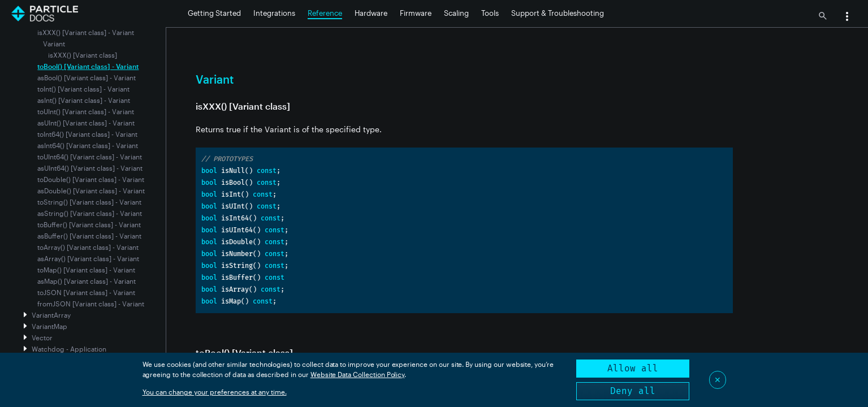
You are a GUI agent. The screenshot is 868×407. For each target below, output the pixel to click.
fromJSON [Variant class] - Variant (91, 304)
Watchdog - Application (69, 349)
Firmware (416, 13)
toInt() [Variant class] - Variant (83, 89)
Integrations (274, 13)
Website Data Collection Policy (358, 374)
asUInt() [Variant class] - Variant (86, 123)
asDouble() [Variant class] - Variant (91, 190)
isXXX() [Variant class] (83, 55)
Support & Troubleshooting (558, 13)
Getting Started (214, 13)
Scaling (456, 13)
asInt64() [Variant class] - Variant (88, 145)
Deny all (633, 391)
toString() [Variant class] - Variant (89, 202)
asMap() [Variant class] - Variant (87, 281)
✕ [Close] (718, 380)
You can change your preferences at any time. (215, 392)
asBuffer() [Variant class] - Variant (89, 236)
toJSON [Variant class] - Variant (86, 292)
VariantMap (49, 326)
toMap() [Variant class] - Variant (86, 270)
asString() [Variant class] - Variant (90, 213)
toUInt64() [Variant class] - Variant (90, 157)
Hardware (371, 13)
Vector (42, 337)
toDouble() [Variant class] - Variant (91, 179)
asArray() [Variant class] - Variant (88, 258)
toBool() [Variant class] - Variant (88, 66)
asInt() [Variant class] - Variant (84, 100)
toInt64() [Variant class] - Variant (87, 134)
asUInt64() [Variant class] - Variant (90, 168)
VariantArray (51, 315)
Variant (54, 44)
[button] (847, 18)
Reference (325, 13)
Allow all (633, 368)
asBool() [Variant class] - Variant (87, 77)
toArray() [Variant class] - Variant (88, 247)
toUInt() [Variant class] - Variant (86, 111)
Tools (490, 13)
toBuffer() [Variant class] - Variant (89, 224)
